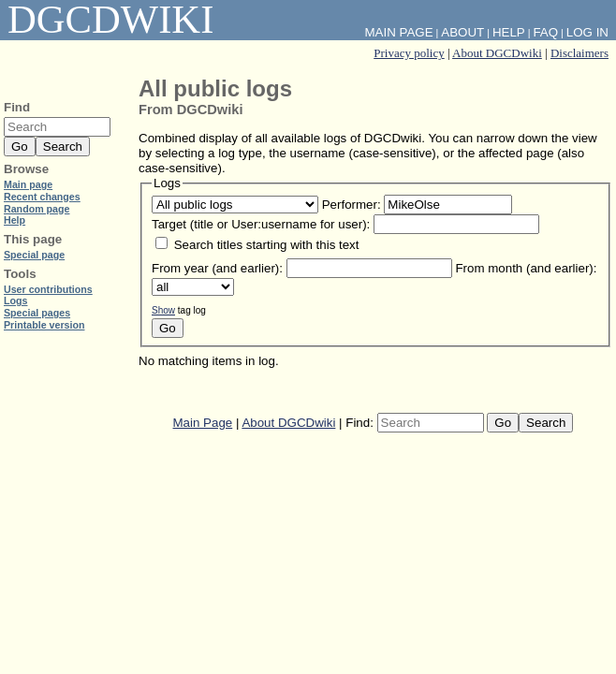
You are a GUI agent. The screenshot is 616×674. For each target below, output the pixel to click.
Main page (28, 184)
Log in (587, 32)
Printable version (44, 325)
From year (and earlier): (217, 268)
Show (163, 310)
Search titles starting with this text (267, 245)
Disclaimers (579, 53)
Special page (34, 255)
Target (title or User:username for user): (261, 224)
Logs (15, 300)
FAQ (545, 32)
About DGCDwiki (497, 53)
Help (509, 32)
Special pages (37, 313)
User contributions (48, 289)
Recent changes (42, 197)
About (462, 32)
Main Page (203, 423)
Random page (37, 209)
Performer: (352, 205)
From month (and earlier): (526, 268)
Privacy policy (409, 53)
